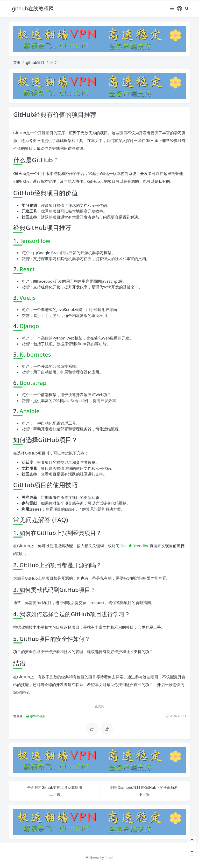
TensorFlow (35, 241)
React (27, 269)
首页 (17, 62)
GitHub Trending (135, 546)
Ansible (29, 411)
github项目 (35, 62)
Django (29, 326)
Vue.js (27, 297)
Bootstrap (33, 383)
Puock (109, 858)
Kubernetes (35, 354)
